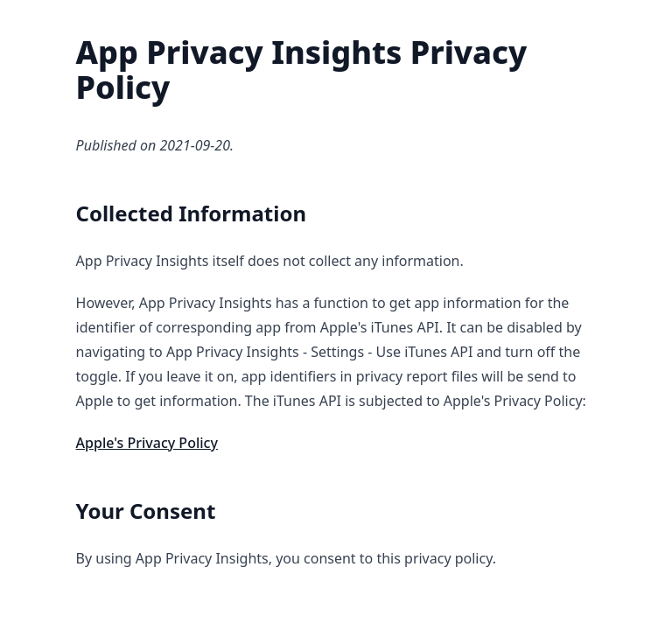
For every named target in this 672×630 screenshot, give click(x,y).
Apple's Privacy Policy (147, 443)
